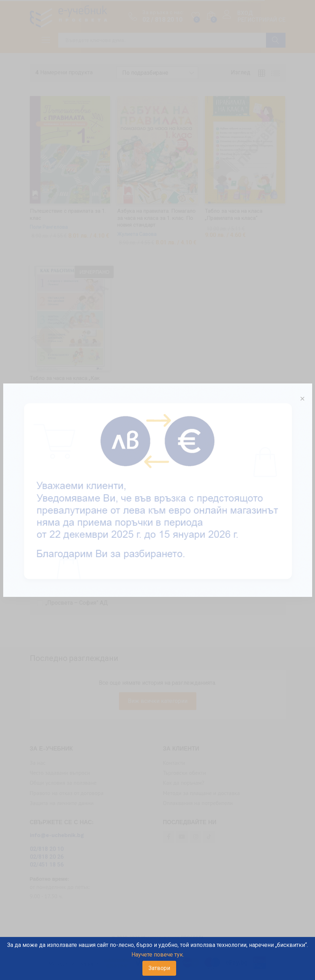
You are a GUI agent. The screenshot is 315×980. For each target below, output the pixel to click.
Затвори (159, 968)
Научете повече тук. (158, 955)
